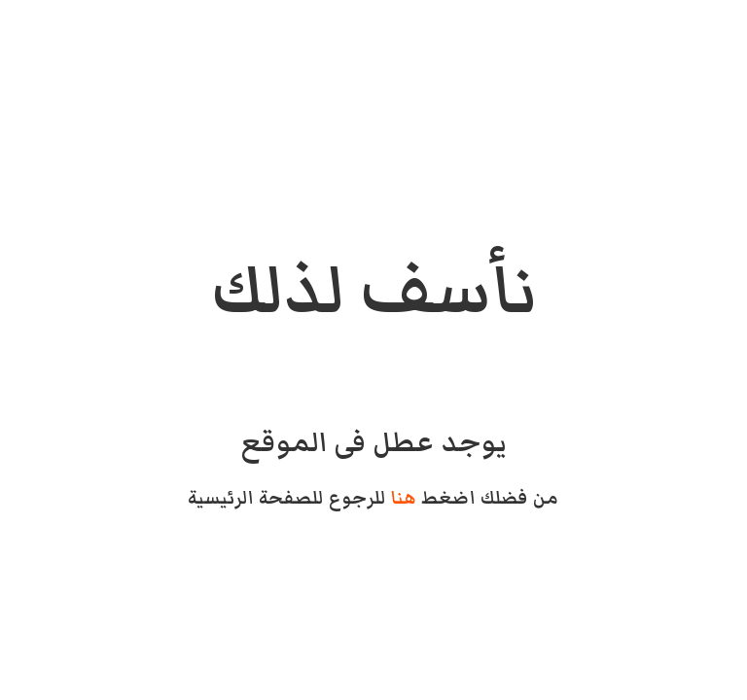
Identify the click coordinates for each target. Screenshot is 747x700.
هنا (404, 498)
